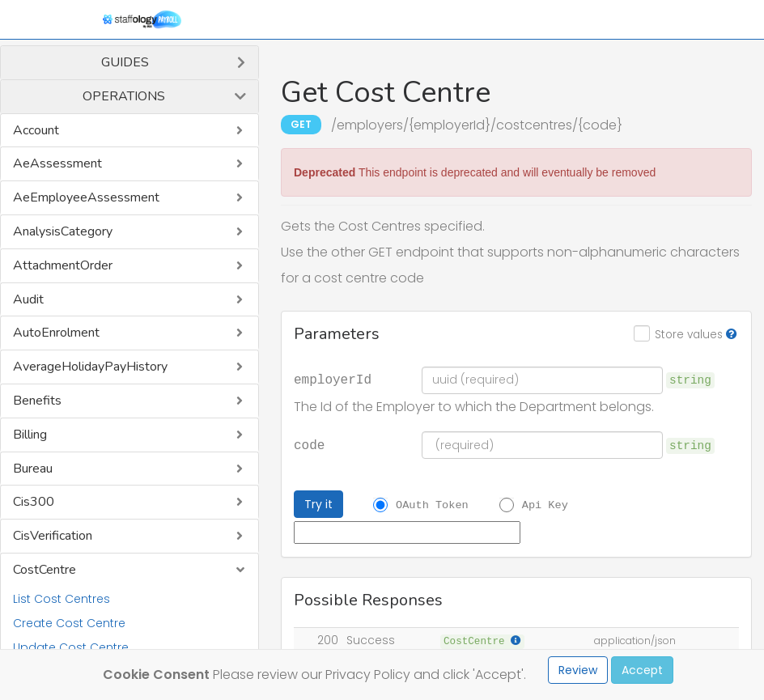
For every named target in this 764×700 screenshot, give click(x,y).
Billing (30, 435)
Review (578, 670)
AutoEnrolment (56, 333)
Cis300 (34, 502)
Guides (125, 62)
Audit (28, 299)
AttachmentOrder (63, 265)
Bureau (33, 469)
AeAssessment (57, 163)
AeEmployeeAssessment (86, 197)
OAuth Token (432, 505)
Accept (642, 670)
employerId (333, 379)
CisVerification (53, 536)
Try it (318, 504)
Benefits (37, 401)
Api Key (545, 505)
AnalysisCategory (63, 231)
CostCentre (45, 570)
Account (36, 130)
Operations (124, 96)
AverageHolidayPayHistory (90, 367)
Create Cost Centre (69, 623)
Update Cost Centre (71, 647)
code (309, 444)
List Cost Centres (62, 599)
